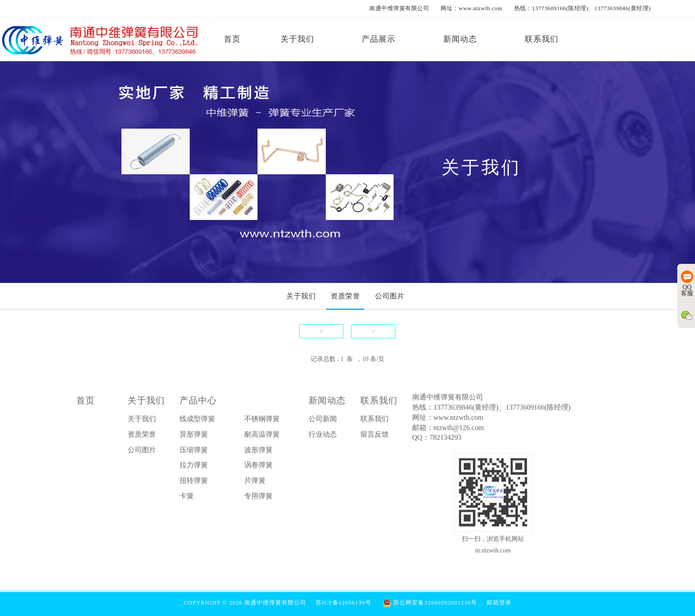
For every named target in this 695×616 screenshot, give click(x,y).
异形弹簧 (194, 436)
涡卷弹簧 (258, 467)
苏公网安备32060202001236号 (430, 602)
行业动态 (323, 436)
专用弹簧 (258, 498)
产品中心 (198, 402)
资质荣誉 (142, 436)
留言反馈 (375, 436)
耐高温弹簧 (262, 436)
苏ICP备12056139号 (343, 602)
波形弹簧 (258, 452)
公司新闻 (323, 421)
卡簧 (187, 498)
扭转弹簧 (194, 482)
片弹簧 (255, 482)
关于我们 (146, 402)
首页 (86, 402)
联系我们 (379, 402)
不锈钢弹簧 (262, 421)
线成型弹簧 (197, 421)
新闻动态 (327, 402)
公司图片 (142, 452)
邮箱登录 (499, 602)
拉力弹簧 (194, 467)
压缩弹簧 (194, 452)
